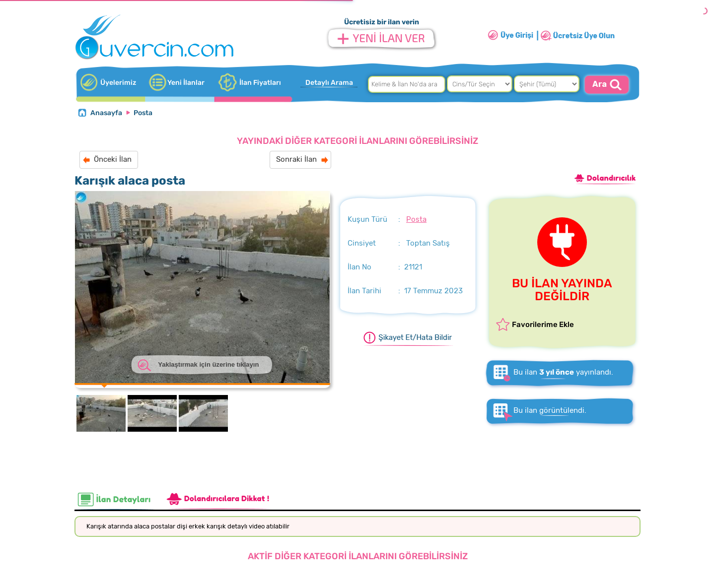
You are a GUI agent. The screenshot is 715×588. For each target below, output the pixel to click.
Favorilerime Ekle (543, 325)
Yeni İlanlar (186, 83)
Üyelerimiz (118, 83)
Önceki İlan (113, 159)
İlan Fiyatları (260, 83)
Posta (143, 113)
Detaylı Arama (329, 83)
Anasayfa (106, 113)
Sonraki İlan (296, 159)
